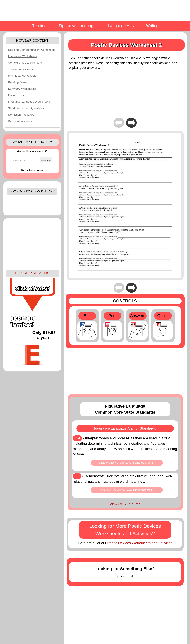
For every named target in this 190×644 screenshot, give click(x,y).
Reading (39, 26)
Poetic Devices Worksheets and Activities (140, 543)
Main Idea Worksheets (22, 76)
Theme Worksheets (20, 69)
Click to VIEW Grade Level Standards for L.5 (127, 490)
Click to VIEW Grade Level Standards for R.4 (127, 463)
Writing (152, 26)
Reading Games (18, 82)
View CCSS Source (125, 504)
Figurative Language (77, 26)
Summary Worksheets (22, 89)
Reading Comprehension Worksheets (32, 50)
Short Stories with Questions (26, 108)
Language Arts (121, 26)
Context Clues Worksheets (25, 63)
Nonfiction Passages (21, 115)
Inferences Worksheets (23, 56)
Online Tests (16, 95)
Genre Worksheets (20, 121)
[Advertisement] (32, 243)
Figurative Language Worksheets (29, 102)
